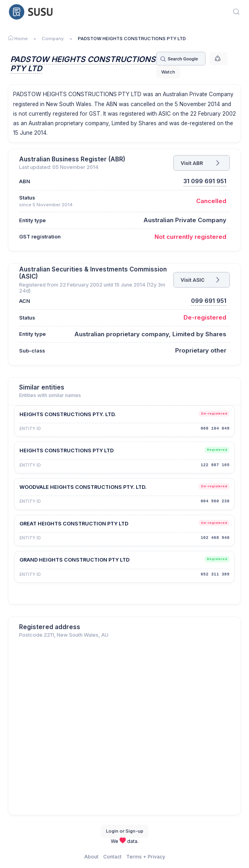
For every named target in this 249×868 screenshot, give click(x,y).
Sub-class (32, 351)
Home (18, 38)
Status (27, 198)
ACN (25, 301)
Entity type (32, 220)
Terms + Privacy (146, 857)
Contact (112, 857)
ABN (25, 181)
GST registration (40, 237)
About (91, 857)
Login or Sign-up (125, 831)
